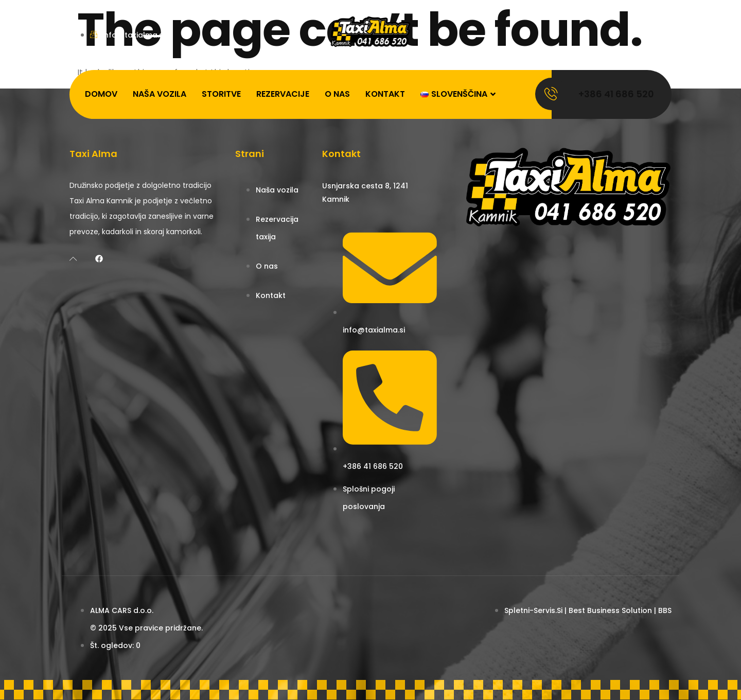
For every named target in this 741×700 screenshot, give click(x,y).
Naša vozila (160, 94)
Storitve (221, 94)
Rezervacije (283, 94)
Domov (101, 94)
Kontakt (385, 94)
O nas (337, 94)
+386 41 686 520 (616, 94)
